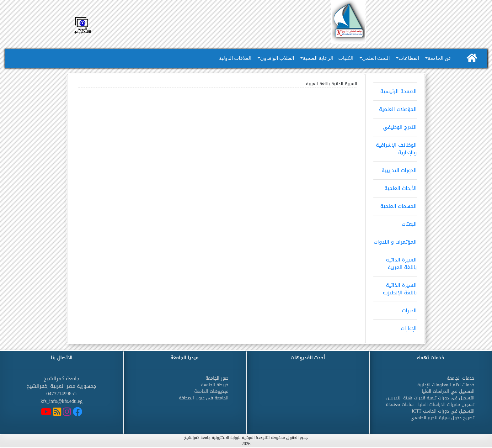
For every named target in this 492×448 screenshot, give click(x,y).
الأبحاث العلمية (395, 186)
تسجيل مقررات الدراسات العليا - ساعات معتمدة (430, 405)
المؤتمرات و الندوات (395, 240)
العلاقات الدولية (235, 58)
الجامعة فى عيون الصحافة (204, 398)
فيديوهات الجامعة (211, 391)
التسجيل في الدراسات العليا (448, 391)
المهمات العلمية (395, 204)
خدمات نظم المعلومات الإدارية (446, 385)
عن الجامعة (440, 58)
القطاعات (409, 58)
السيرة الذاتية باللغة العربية (395, 261)
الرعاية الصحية (318, 58)
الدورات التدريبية (395, 168)
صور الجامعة (217, 378)
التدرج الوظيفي (395, 125)
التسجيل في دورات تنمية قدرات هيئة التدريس (430, 398)
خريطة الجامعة (215, 385)
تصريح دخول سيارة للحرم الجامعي (442, 418)
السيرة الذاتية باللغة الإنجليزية (395, 287)
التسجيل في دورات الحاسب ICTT (443, 411)
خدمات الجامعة (461, 378)
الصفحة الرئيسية (395, 89)
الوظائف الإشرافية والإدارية (395, 147)
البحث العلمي (376, 58)
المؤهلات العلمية (395, 107)
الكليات (346, 58)
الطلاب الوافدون (277, 58)
